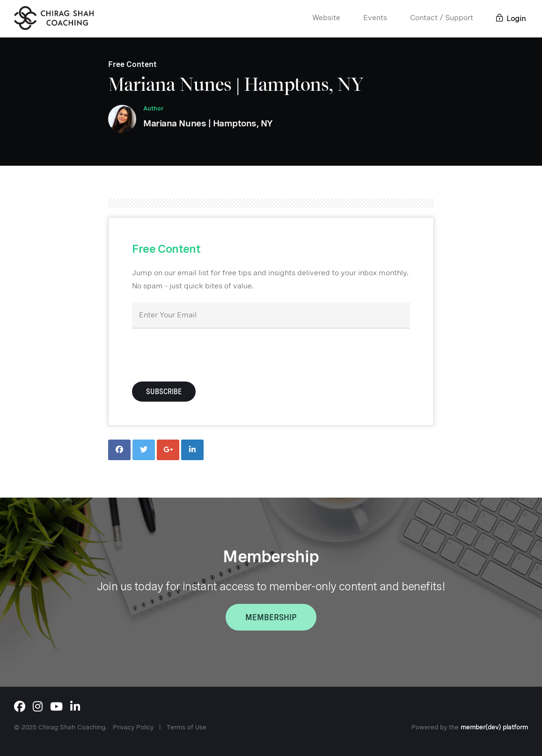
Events (375, 18)
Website (326, 18)
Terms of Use (187, 727)
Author (153, 108)
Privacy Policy (133, 727)
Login (511, 18)
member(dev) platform (494, 727)
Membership (271, 617)
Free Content (132, 64)
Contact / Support (442, 18)
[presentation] (203, 354)
